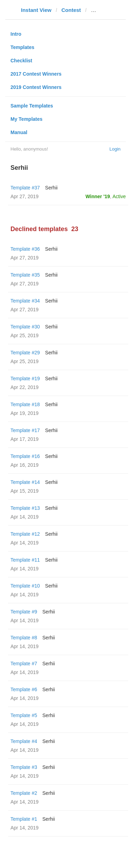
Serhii (51, 188)
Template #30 (25, 327)
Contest (71, 10)
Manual (19, 132)
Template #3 (24, 767)
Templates (22, 47)
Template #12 (25, 534)
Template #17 (25, 430)
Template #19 (25, 379)
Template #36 (25, 249)
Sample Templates (32, 106)
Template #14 (25, 482)
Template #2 (24, 793)
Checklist (21, 61)
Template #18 (25, 404)
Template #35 (25, 275)
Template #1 (24, 819)
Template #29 (25, 353)
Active (119, 196)
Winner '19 (98, 196)
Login (115, 149)
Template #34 (25, 301)
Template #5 (24, 715)
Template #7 (24, 664)
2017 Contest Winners (36, 74)
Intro (16, 34)
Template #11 (25, 560)
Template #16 (25, 456)
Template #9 (24, 612)
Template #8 (24, 638)
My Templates (27, 119)
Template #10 (25, 586)
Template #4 (24, 741)
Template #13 (25, 508)
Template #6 (24, 689)
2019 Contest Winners (36, 87)
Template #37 (25, 188)
